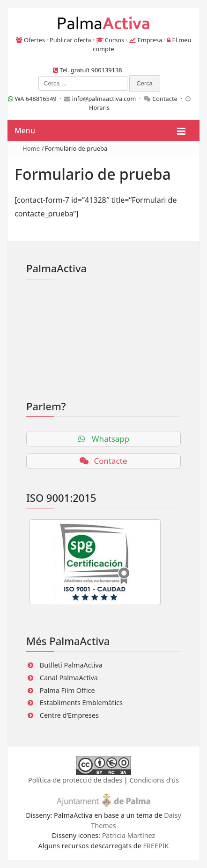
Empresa (150, 40)
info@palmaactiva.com (104, 99)
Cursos (115, 40)
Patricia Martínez (129, 835)
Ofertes (34, 40)
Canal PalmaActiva (69, 678)
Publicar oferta (70, 40)
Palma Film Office (67, 690)
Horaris (99, 108)
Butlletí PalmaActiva (71, 665)
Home (31, 148)
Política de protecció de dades (75, 780)
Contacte (165, 99)
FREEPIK (156, 846)
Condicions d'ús (155, 780)
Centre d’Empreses (69, 715)
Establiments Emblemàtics (81, 703)
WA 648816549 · (36, 99)
